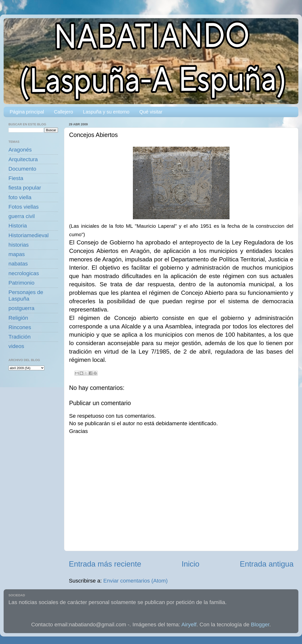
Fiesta (16, 178)
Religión (18, 318)
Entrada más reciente (105, 564)
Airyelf (189, 625)
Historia (18, 226)
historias (19, 245)
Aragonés (20, 150)
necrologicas (24, 273)
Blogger (260, 625)
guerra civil (22, 216)
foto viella (20, 197)
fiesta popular (25, 188)
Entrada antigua (267, 564)
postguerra (22, 308)
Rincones (20, 327)
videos (16, 346)
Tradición (20, 337)
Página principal (27, 112)
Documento (22, 169)
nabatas (18, 264)
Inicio (191, 564)
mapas (17, 254)
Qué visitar (151, 112)
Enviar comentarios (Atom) (136, 581)
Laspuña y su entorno (106, 112)
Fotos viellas (24, 207)
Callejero (63, 112)
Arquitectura (23, 159)
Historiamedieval (29, 235)
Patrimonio (22, 283)
